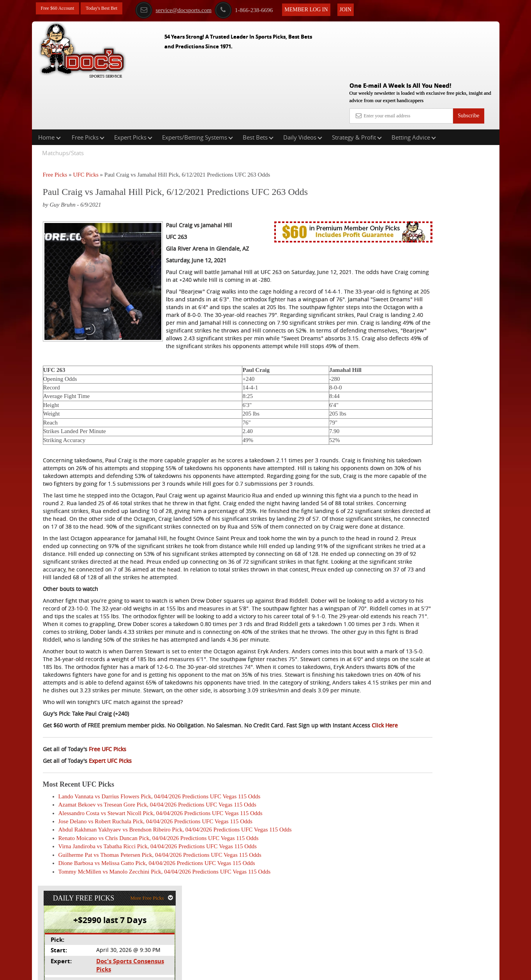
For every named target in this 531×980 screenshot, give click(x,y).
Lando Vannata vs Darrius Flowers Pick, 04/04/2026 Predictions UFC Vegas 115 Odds (160, 867)
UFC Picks (86, 125)
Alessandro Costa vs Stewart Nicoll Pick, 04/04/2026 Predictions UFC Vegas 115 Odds (161, 884)
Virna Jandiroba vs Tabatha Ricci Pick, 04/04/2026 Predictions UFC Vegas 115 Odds (158, 918)
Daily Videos (303, 87)
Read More (467, 260)
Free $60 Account (60, 9)
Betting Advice (414, 87)
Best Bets (258, 87)
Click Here (95, 796)
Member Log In (320, 8)
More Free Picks (466, 129)
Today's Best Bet (109, 9)
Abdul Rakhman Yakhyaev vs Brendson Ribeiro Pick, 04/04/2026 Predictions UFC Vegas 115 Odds (175, 901)
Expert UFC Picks (110, 832)
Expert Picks (133, 87)
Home (49, 87)
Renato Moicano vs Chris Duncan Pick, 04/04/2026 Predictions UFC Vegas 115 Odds (159, 909)
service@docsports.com (188, 9)
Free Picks (88, 87)
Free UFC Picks (108, 820)
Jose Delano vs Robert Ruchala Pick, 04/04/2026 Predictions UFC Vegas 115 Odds (155, 893)
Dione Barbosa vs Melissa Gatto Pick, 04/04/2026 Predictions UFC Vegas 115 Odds (157, 934)
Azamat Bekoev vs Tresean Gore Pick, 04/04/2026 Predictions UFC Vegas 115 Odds (157, 876)
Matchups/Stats (63, 103)
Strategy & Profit (357, 87)
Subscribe (468, 59)
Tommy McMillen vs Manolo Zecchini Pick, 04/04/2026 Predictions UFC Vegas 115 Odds (165, 943)
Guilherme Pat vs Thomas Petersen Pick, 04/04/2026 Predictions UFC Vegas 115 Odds (160, 926)
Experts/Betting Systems (198, 87)
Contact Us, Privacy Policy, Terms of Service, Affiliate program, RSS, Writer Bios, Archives (309, 970)
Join (360, 8)
